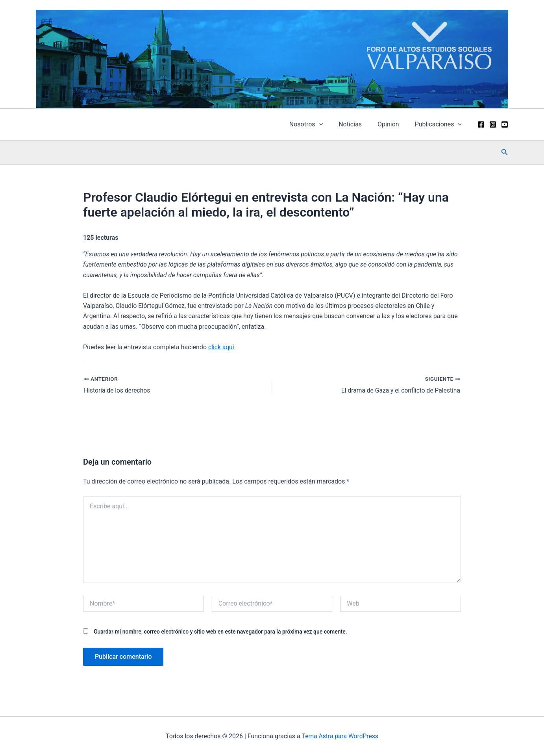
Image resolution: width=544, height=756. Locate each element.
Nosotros (317, 124)
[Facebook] (481, 124)
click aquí (221, 347)
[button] (505, 152)
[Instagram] (493, 124)
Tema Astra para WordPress (340, 736)
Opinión (393, 124)
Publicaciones (440, 124)
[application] (330, 124)
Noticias (358, 124)
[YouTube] (505, 124)
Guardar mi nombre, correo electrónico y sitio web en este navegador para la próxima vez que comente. (220, 632)
